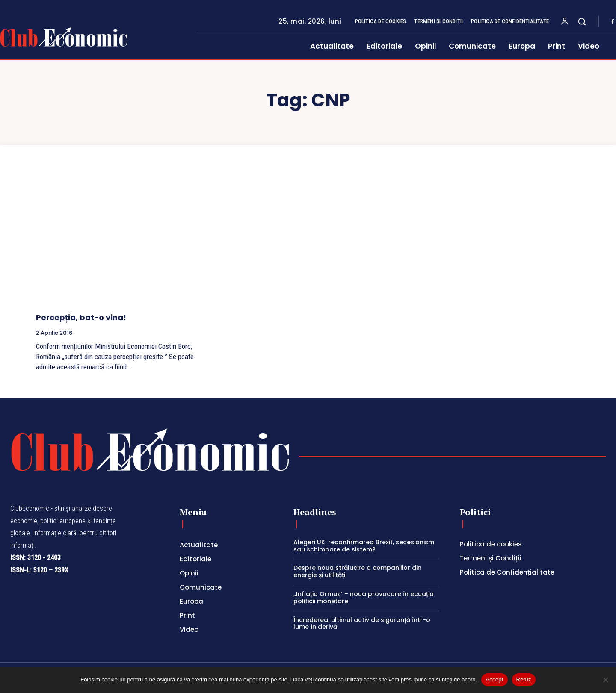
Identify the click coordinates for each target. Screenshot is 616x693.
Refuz (524, 680)
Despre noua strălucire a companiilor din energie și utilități (357, 571)
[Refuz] (605, 680)
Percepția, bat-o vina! (81, 317)
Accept (494, 680)
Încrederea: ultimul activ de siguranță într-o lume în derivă (362, 624)
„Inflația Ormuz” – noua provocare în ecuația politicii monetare (364, 597)
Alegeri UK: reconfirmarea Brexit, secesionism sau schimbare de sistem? (364, 546)
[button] (582, 21)
